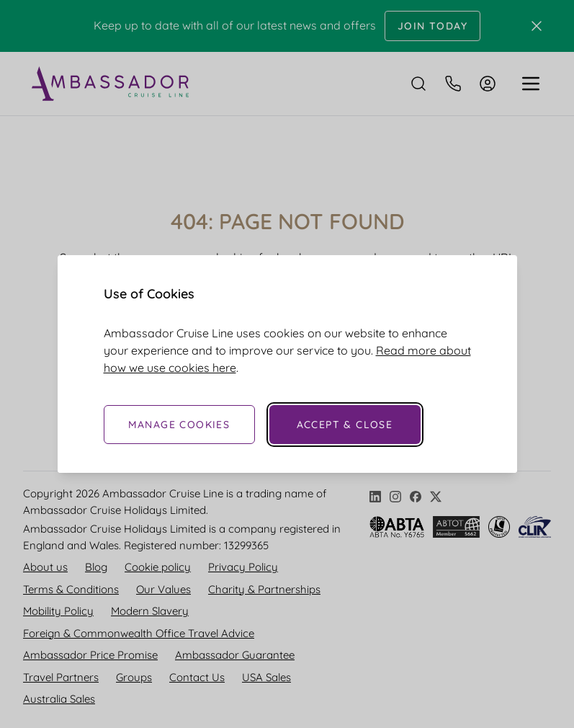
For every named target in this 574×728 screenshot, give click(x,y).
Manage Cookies (179, 425)
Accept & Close (345, 425)
